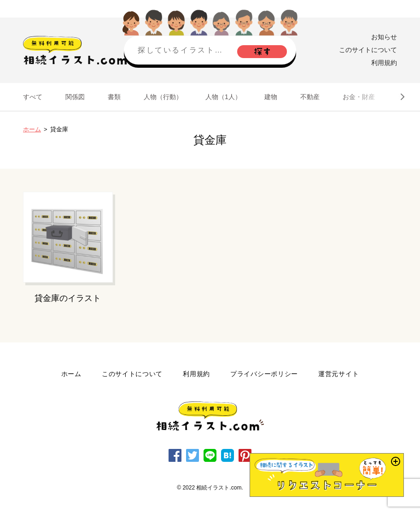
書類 (114, 97)
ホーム (32, 129)
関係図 (75, 97)
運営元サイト (338, 374)
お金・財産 (359, 97)
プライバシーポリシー (264, 374)
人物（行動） (163, 97)
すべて (33, 97)
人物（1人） (223, 97)
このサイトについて (368, 50)
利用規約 (384, 63)
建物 (271, 97)
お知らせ (384, 37)
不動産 (310, 97)
